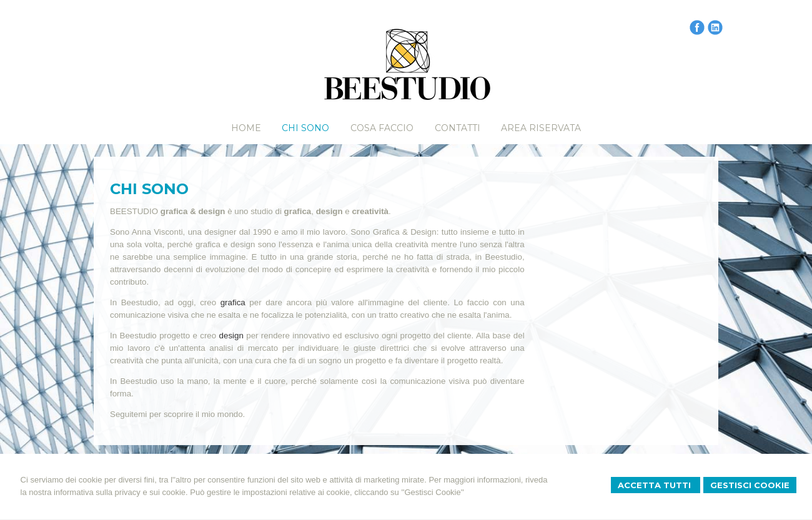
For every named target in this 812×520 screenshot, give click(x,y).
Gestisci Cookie (750, 485)
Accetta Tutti (656, 485)
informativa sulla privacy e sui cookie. (121, 492)
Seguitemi (128, 414)
